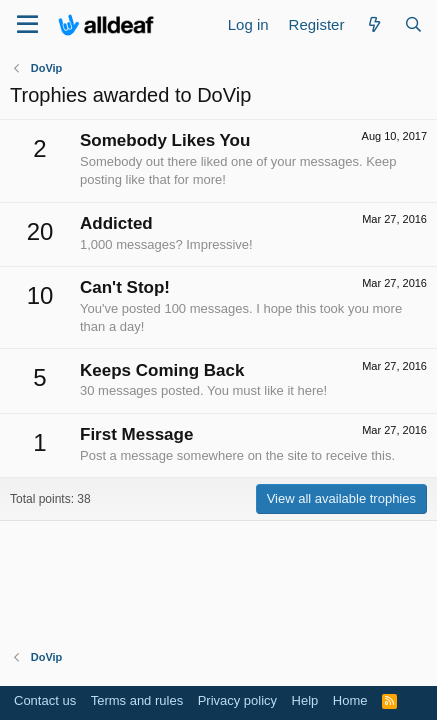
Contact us (45, 700)
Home (350, 700)
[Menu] (27, 25)
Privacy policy (237, 700)
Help (305, 700)
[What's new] (373, 24)
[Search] (413, 24)
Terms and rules (137, 700)
